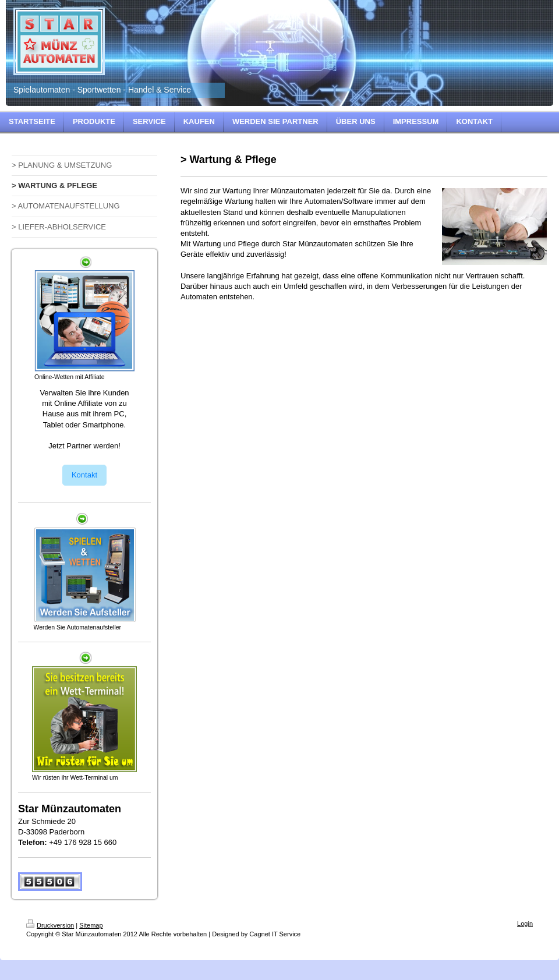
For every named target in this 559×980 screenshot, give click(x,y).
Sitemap (91, 925)
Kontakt (84, 475)
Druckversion (50, 925)
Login (525, 924)
